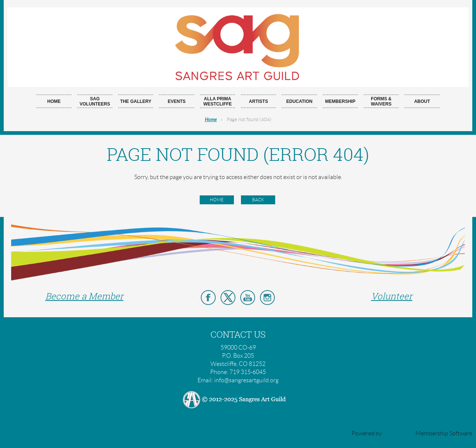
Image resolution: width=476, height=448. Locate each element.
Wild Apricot (399, 433)
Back (258, 200)
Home (211, 120)
